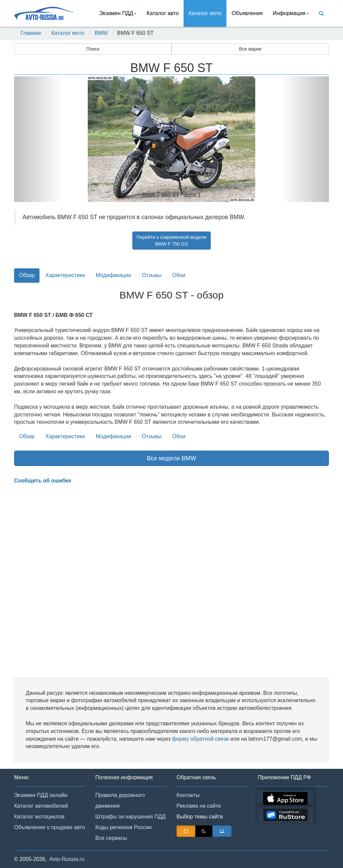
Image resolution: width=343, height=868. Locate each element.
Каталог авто (163, 13)
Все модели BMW (171, 458)
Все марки (250, 49)
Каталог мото (205, 13)
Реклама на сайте (199, 806)
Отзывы (152, 275)
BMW (101, 33)
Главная (31, 33)
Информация (291, 13)
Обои (179, 275)
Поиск (93, 49)
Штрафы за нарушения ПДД (131, 817)
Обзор (27, 275)
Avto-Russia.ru (67, 859)
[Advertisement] (171, 581)
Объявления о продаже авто (50, 827)
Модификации (114, 275)
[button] (38, 139)
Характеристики (65, 275)
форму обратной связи (200, 739)
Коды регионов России (124, 827)
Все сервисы (111, 838)
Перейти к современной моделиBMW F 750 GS (171, 241)
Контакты (188, 795)
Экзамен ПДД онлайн (41, 795)
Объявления (247, 13)
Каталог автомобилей (41, 806)
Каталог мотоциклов (39, 817)
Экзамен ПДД (118, 13)
